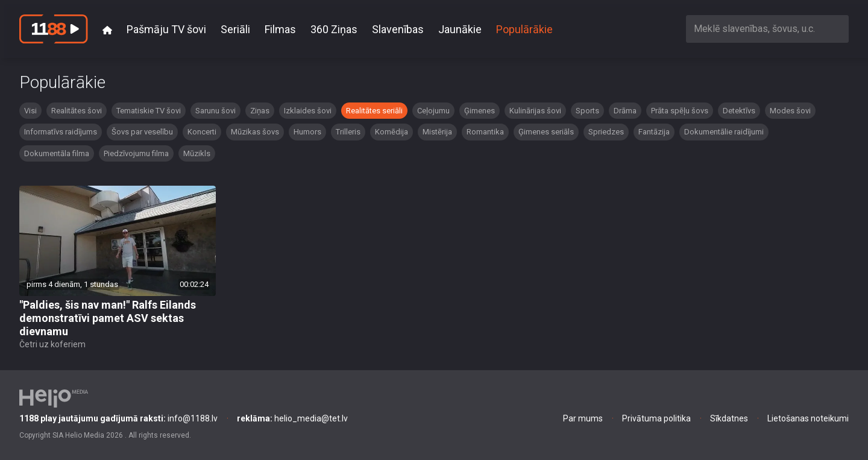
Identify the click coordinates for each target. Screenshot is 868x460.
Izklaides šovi (308, 111)
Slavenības (398, 29)
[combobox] (767, 29)
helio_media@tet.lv (292, 418)
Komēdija (392, 132)
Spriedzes (606, 132)
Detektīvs (739, 111)
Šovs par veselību (142, 132)
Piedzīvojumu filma (136, 153)
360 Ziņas (334, 29)
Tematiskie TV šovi (149, 111)
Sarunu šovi (215, 111)
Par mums (583, 418)
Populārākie (524, 29)
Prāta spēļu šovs (680, 111)
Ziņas (260, 111)
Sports (587, 111)
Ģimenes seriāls (546, 132)
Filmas (280, 29)
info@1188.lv (118, 418)
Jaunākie (460, 29)
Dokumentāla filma (57, 153)
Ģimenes (480, 111)
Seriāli (235, 29)
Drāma (625, 111)
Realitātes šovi (77, 111)
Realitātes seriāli (374, 111)
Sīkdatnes (729, 418)
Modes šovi (790, 111)
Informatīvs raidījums (61, 132)
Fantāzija (654, 132)
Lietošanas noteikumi (808, 418)
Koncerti (202, 132)
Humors (307, 132)
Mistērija (437, 132)
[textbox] (767, 29)
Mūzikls (197, 153)
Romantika (485, 132)
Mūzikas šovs (255, 132)
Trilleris (348, 132)
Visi (30, 111)
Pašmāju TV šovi (166, 29)
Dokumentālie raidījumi (724, 132)
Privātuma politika (656, 418)
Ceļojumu (433, 111)
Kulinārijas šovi (535, 111)
